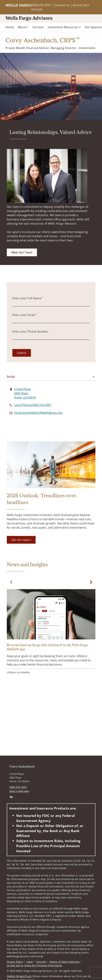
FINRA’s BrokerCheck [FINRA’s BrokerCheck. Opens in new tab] (19, 976)
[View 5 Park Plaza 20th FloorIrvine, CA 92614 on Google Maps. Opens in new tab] (25, 393)
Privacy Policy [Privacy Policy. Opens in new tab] (15, 962)
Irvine (11, 377)
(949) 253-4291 (41, 5)
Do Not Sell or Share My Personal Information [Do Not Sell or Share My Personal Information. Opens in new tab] (35, 965)
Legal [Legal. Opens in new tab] (30, 962)
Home (10, 27)
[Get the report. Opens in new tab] (21, 540)
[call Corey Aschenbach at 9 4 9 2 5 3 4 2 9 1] (33, 405)
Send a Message (19, 791)
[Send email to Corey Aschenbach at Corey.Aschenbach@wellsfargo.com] (39, 413)
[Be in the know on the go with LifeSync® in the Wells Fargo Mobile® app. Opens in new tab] (51, 632)
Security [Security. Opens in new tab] (41, 962)
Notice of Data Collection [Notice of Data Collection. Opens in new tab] (65, 962)
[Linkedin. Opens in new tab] (11, 797)
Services (38, 27)
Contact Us (62, 5)
